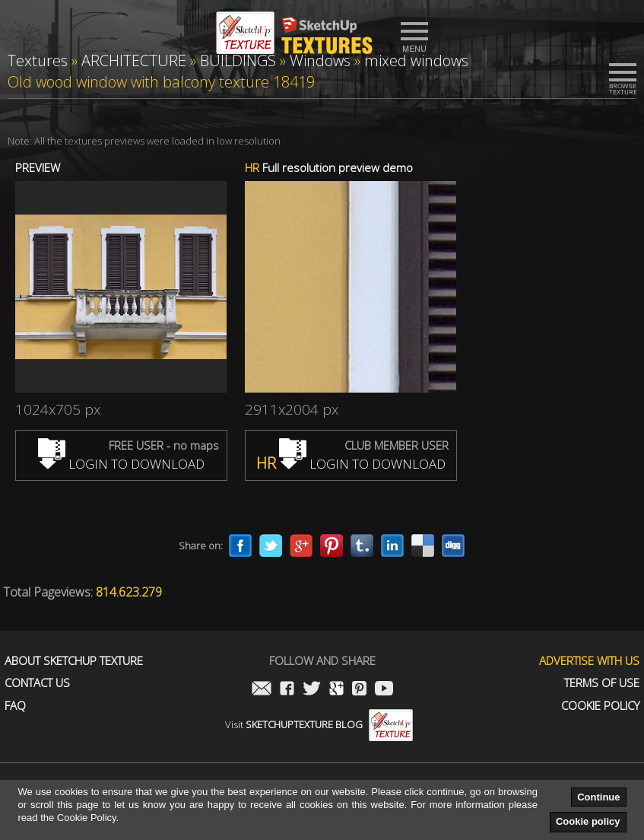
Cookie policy (588, 821)
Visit (319, 724)
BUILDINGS (238, 60)
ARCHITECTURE (134, 60)
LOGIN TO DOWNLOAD (121, 464)
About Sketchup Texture (74, 661)
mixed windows (416, 60)
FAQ (15, 706)
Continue (598, 797)
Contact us (37, 683)
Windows (320, 60)
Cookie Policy (600, 706)
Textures (38, 60)
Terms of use (602, 683)
